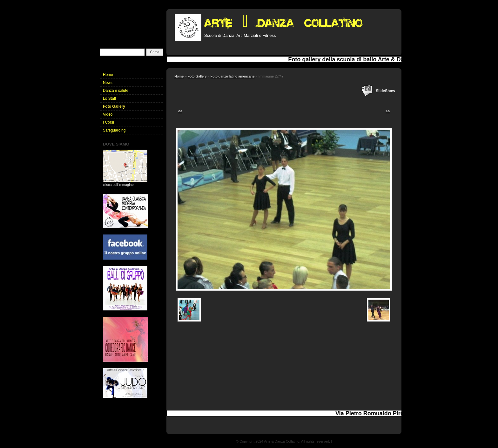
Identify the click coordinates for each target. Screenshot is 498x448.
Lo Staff (109, 98)
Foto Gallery (197, 76)
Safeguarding (114, 130)
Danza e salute (116, 91)
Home (179, 76)
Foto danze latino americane (233, 76)
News (108, 83)
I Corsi (108, 122)
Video (108, 114)
